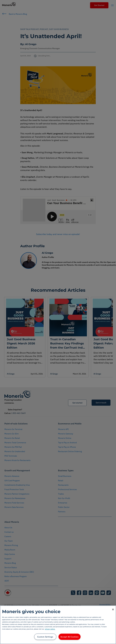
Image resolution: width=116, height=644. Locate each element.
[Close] (113, 609)
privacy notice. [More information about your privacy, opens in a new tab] (50, 629)
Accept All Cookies (70, 637)
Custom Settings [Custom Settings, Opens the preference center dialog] (45, 637)
